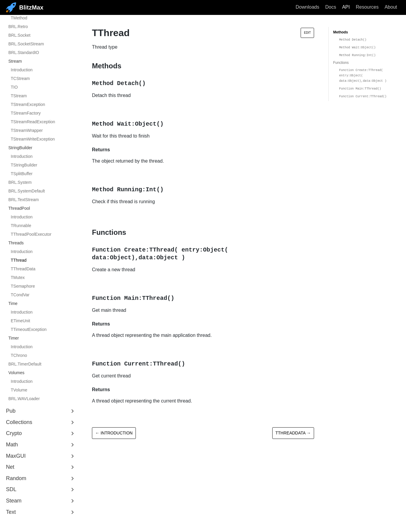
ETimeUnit (20, 321)
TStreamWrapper (27, 130)
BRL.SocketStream (26, 44)
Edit (307, 33)
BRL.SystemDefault (27, 191)
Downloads (307, 7)
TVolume (19, 390)
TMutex (18, 277)
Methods (340, 32)
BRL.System (20, 182)
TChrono (19, 355)
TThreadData (23, 269)
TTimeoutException (29, 329)
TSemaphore (23, 286)
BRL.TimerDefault (25, 364)
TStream (19, 96)
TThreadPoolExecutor (31, 234)
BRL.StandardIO (24, 53)
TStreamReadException (33, 122)
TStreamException (28, 104)
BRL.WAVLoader (24, 399)
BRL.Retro (18, 27)
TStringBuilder (24, 165)
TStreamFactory (26, 113)
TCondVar (20, 295)
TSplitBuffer (22, 174)
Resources (367, 7)
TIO (14, 87)
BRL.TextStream (24, 200)
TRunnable (21, 226)
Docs (330, 7)
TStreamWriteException (33, 139)
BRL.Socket (19, 35)
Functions (341, 63)
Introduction (22, 70)
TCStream (20, 78)
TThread (19, 260)
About (391, 7)
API (346, 7)
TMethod (19, 18)
